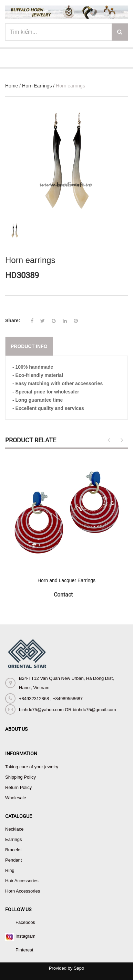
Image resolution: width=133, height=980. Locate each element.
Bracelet (13, 850)
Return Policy (18, 787)
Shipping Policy (21, 777)
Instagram (25, 936)
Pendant (13, 860)
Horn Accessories (23, 891)
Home (12, 86)
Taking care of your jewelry (32, 767)
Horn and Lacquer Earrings (66, 580)
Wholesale (16, 798)
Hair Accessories (22, 881)
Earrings (13, 839)
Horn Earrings (37, 86)
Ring (10, 870)
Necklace (14, 829)
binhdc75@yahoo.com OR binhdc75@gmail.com (67, 710)
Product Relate (31, 440)
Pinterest (24, 950)
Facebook (25, 922)
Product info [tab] (29, 346)
